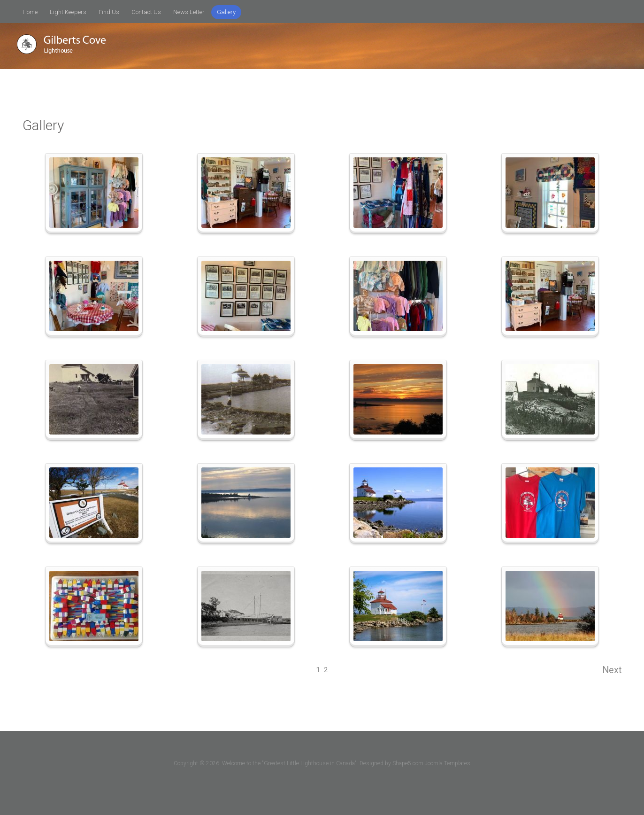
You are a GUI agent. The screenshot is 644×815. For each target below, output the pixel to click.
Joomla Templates (448, 763)
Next (612, 670)
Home (30, 12)
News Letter (189, 12)
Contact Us (146, 12)
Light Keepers (68, 12)
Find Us (109, 12)
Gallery (226, 12)
